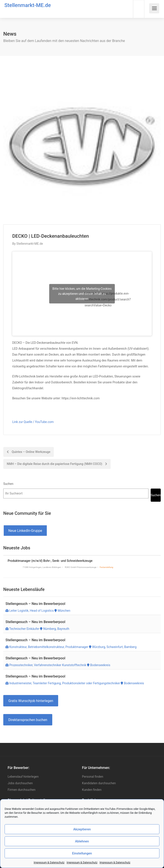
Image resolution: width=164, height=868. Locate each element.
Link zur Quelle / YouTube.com (33, 422)
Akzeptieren (82, 829)
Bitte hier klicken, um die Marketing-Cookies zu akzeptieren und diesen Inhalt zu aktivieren (82, 293)
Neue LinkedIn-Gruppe (25, 531)
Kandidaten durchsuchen (99, 783)
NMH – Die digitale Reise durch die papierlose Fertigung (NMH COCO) (57, 464)
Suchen (8, 484)
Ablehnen (82, 841)
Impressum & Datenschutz (49, 863)
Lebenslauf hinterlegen (23, 777)
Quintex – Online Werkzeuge (29, 452)
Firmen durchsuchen (22, 790)
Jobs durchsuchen (20, 783)
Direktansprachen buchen (28, 720)
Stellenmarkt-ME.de (28, 5)
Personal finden (93, 777)
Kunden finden (92, 790)
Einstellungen (82, 853)
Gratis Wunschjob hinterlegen (31, 701)
